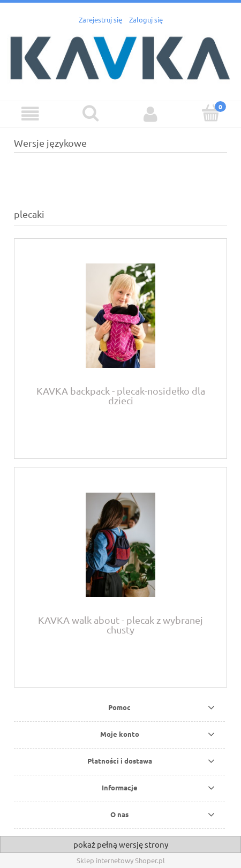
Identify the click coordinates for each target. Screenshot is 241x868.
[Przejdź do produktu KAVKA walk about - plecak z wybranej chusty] (120, 545)
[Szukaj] (91, 113)
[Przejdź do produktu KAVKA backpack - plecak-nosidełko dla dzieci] (120, 316)
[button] (30, 114)
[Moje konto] (151, 114)
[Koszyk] (211, 113)
